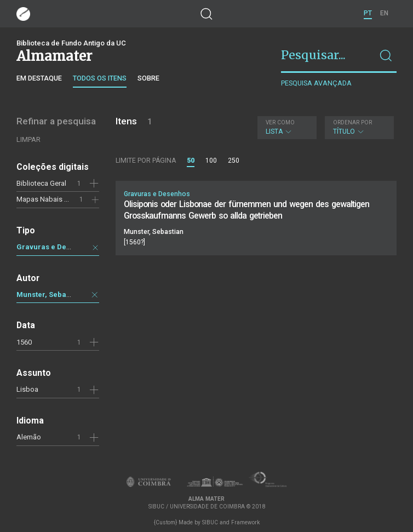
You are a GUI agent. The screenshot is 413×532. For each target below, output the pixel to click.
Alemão (29, 437)
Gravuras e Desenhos (54, 247)
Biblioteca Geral (41, 183)
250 (234, 161)
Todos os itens (100, 78)
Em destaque (39, 78)
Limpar (28, 139)
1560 (24, 342)
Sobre (148, 78)
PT (368, 13)
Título (358, 127)
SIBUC (210, 522)
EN (384, 13)
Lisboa (27, 389)
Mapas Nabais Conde (51, 199)
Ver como (280, 122)
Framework (245, 522)
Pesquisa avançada (316, 83)
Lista (286, 127)
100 (211, 161)
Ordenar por (352, 122)
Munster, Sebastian (50, 294)
